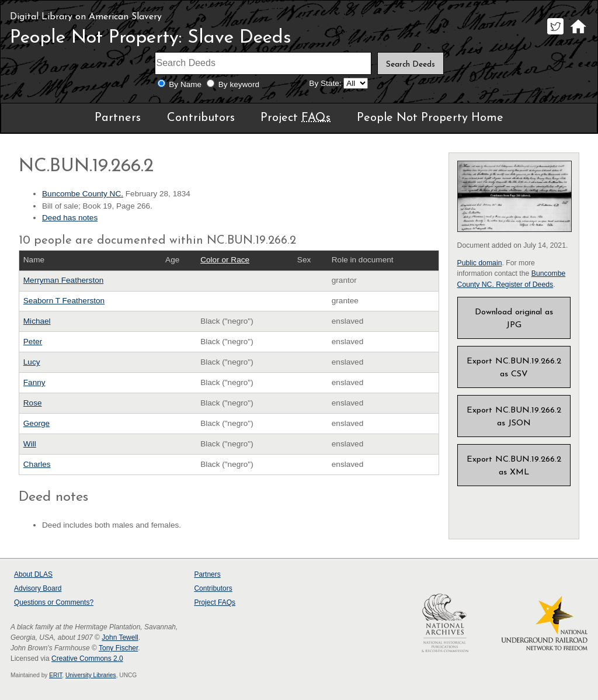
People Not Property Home (430, 118)
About (33, 574)
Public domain (480, 263)
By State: (325, 83)
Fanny (34, 382)
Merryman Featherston (64, 280)
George (36, 423)
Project (295, 118)
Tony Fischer (118, 648)
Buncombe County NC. (83, 194)
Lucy (32, 362)
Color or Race (225, 260)
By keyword (239, 84)
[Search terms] (263, 63)
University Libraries (91, 675)
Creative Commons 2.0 (87, 659)
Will (30, 444)
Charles (37, 464)
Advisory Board (38, 588)
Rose (33, 403)
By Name (185, 84)
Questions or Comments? (54, 602)
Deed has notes (70, 218)
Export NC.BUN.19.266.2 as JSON (514, 417)
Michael (37, 321)
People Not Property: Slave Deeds (151, 38)
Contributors (201, 118)
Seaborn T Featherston (64, 301)
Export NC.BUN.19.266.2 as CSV (514, 368)
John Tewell (120, 637)
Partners (118, 118)
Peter (33, 342)
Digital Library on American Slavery (86, 17)
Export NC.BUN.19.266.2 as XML (514, 466)
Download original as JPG (514, 319)
